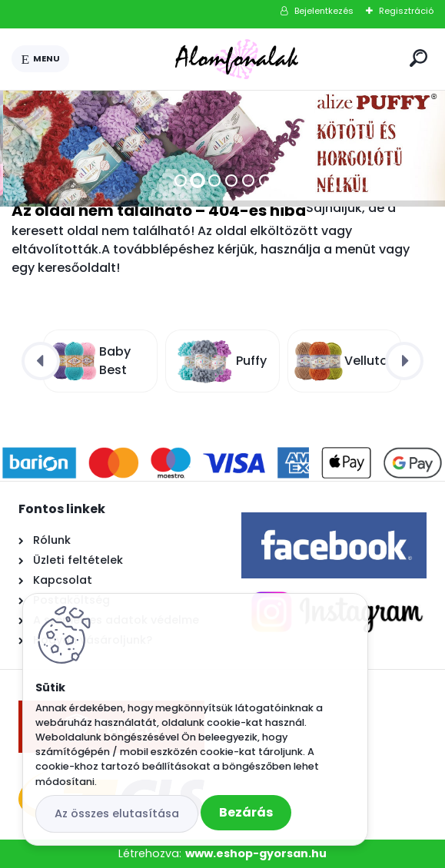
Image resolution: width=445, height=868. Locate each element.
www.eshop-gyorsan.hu (256, 853)
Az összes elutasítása (117, 813)
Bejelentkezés (324, 11)
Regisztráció (406, 11)
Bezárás (246, 812)
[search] (418, 58)
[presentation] (41, 361)
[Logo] (237, 59)
